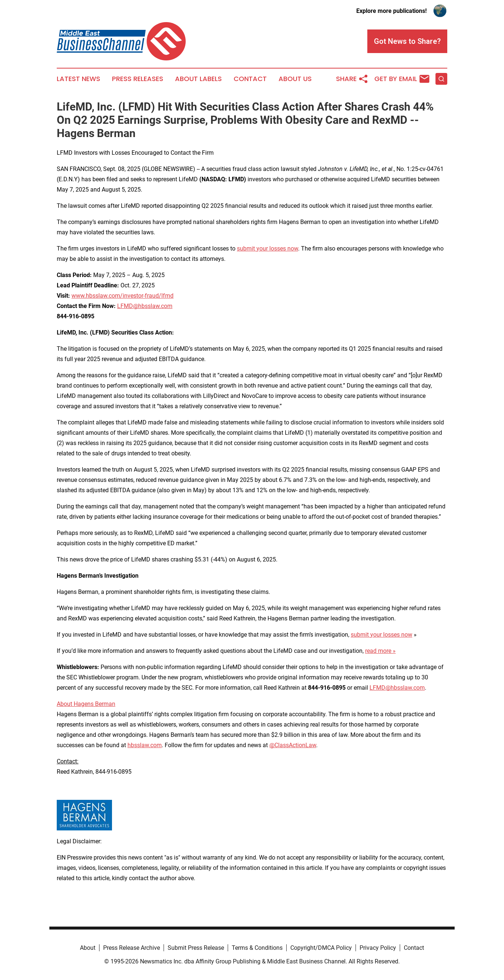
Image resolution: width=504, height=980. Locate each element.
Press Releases (138, 79)
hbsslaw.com (145, 745)
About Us (295, 79)
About (88, 948)
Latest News (78, 79)
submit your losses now (267, 248)
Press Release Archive (132, 948)
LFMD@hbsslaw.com (145, 306)
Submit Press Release (196, 948)
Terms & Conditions (257, 948)
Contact (250, 79)
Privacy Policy (378, 948)
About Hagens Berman (86, 704)
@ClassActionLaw (293, 745)
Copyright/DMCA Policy (321, 948)
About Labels (198, 79)
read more (378, 651)
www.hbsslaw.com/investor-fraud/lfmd (122, 296)
